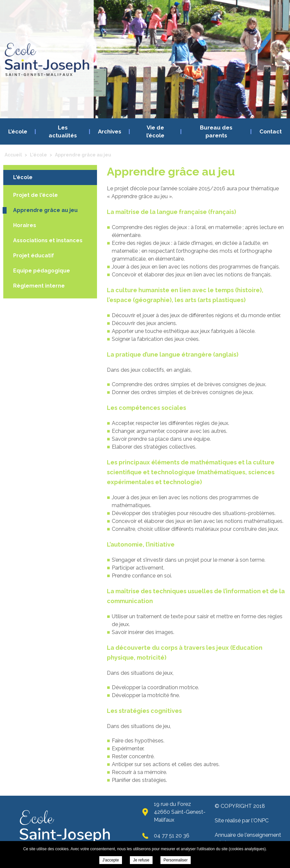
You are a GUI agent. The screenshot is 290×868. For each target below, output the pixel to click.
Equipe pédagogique (42, 271)
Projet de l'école (36, 195)
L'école (23, 177)
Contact (271, 131)
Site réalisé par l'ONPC (242, 821)
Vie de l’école (155, 131)
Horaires (25, 225)
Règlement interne (39, 286)
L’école (18, 131)
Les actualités (63, 131)
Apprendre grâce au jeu (45, 210)
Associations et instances (48, 240)
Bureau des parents (216, 131)
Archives (110, 131)
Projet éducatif (34, 256)
